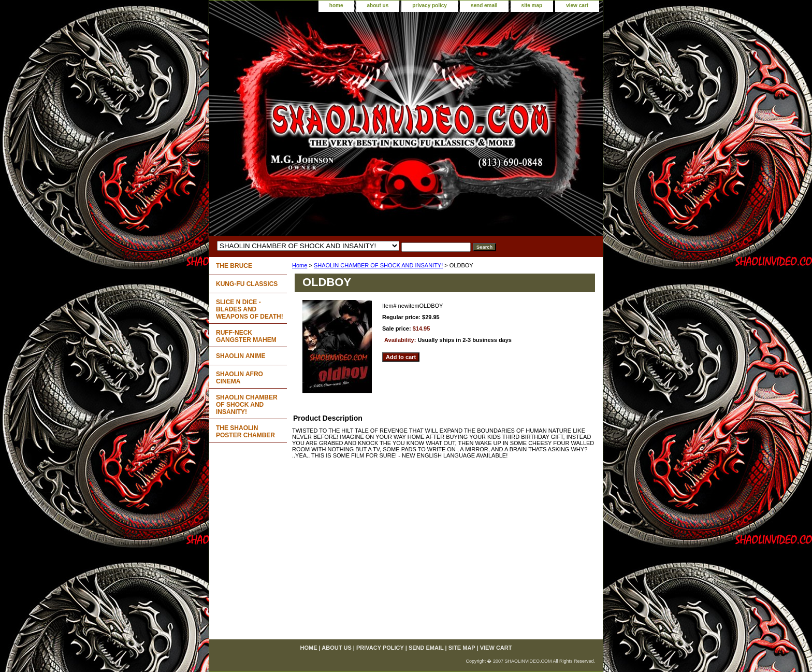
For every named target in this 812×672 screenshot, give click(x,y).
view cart (577, 5)
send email (484, 5)
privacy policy (430, 5)
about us (378, 5)
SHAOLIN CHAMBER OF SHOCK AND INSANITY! (378, 265)
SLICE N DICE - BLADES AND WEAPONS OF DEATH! (250, 309)
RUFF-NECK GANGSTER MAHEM (246, 336)
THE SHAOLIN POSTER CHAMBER (245, 432)
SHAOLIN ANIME (241, 356)
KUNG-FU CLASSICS (247, 284)
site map (532, 5)
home (336, 5)
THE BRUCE (234, 266)
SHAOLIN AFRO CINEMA (240, 378)
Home (300, 265)
